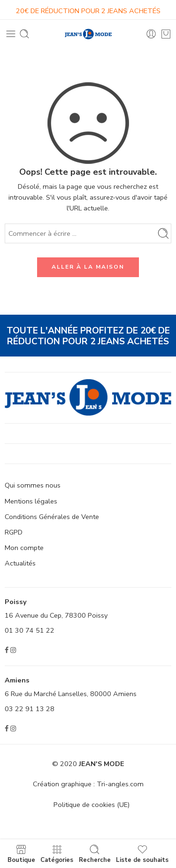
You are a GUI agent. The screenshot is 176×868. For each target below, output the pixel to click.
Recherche (95, 854)
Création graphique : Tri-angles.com (88, 784)
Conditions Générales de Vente (52, 517)
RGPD (14, 532)
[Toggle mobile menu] (11, 34)
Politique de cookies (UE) (92, 805)
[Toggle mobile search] (24, 34)
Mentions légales (31, 501)
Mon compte (24, 548)
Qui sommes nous (33, 485)
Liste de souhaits (142, 854)
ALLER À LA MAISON (88, 267)
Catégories (57, 854)
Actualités (20, 563)
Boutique (21, 854)
